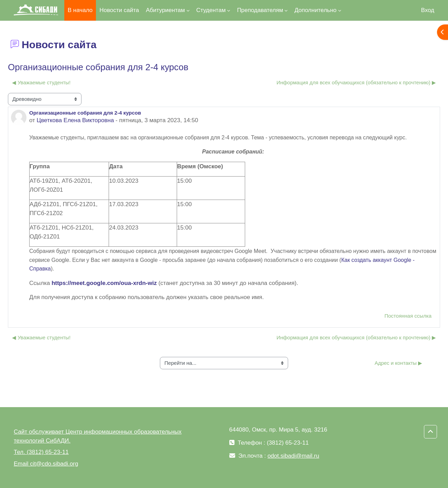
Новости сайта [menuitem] (119, 10)
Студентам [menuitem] (211, 10)
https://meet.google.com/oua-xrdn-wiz (104, 283)
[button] (430, 432)
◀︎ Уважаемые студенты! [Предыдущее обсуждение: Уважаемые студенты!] (41, 82)
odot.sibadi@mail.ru (293, 456)
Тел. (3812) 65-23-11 (41, 452)
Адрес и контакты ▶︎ (398, 363)
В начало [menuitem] (80, 10)
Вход (428, 10)
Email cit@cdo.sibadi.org (46, 464)
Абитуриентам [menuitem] (165, 10)
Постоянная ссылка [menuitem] (408, 316)
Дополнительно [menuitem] (315, 10)
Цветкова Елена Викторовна (75, 120)
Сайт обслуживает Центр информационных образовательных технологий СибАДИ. (98, 436)
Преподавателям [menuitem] (260, 10)
